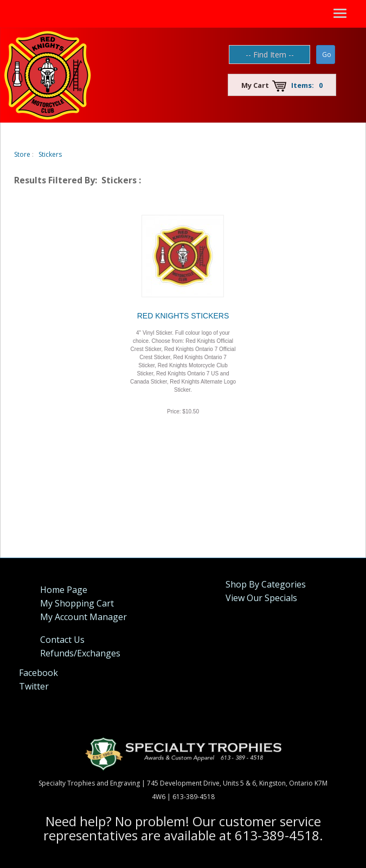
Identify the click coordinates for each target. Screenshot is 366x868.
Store (22, 154)
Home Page (64, 590)
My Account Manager (84, 617)
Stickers (50, 154)
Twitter (34, 686)
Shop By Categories (266, 584)
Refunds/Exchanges (80, 653)
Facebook (38, 673)
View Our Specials (261, 598)
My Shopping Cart (77, 603)
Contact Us (62, 640)
